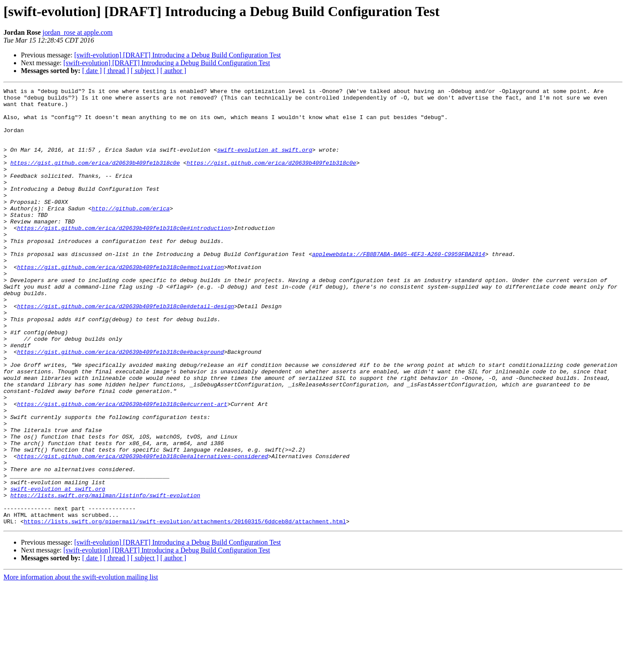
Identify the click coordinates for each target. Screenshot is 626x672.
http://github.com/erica (131, 233)
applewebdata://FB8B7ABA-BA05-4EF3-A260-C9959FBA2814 (399, 288)
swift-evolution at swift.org (264, 163)
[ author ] (173, 71)
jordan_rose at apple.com (78, 32)
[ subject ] (145, 71)
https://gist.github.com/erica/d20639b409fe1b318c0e (95, 178)
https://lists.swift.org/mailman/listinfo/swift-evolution (105, 577)
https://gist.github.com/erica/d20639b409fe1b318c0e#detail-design (125, 350)
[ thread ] (116, 71)
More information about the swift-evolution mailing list (81, 664)
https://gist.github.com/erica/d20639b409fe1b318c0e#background (120, 405)
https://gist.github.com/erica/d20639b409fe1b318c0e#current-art (122, 468)
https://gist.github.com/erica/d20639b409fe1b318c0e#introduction (124, 256)
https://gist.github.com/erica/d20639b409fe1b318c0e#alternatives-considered (142, 530)
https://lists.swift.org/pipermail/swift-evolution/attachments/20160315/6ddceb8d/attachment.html (185, 609)
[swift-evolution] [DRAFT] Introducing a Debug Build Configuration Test (178, 55)
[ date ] (92, 71)
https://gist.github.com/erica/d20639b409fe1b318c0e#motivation (120, 303)
